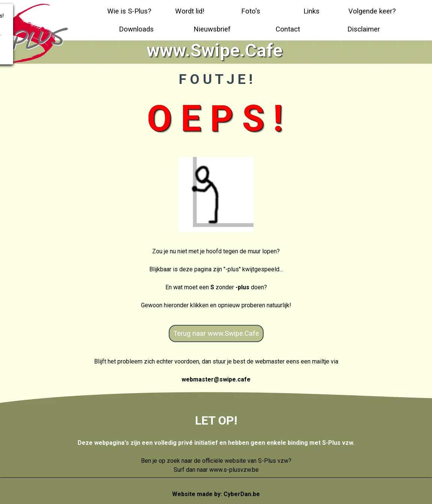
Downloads (136, 29)
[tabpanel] (216, 278)
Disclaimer (364, 29)
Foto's (251, 11)
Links (311, 11)
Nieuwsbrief (212, 29)
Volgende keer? (372, 11)
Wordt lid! (190, 11)
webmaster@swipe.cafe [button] (216, 379)
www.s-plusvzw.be (234, 470)
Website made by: (216, 494)
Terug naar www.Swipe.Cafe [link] (216, 334)
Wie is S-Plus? (129, 11)
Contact (288, 29)
